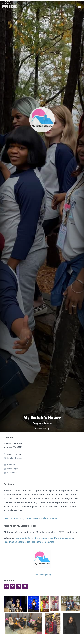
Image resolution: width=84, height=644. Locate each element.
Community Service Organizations (32, 538)
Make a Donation (49, 518)
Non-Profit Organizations (61, 538)
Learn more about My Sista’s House (21, 518)
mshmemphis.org (42, 429)
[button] (6, 586)
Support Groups (22, 542)
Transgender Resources (43, 542)
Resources (9, 542)
